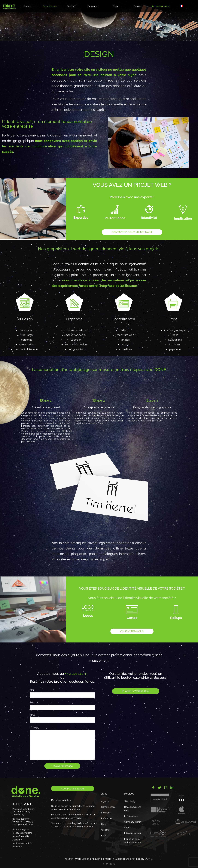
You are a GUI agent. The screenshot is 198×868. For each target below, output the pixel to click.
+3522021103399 (24, 821)
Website (105, 830)
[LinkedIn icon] (111, 864)
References (107, 818)
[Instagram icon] (114, 864)
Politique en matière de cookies (22, 845)
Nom (33, 690)
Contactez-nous (132, 631)
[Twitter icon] (107, 864)
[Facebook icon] (103, 864)
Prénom (34, 702)
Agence (105, 801)
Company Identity (133, 822)
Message (35, 727)
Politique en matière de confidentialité (22, 835)
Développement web (132, 809)
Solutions (106, 813)
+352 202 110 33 (76, 674)
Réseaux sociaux (133, 833)
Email (33, 715)
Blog (104, 824)
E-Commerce (131, 816)
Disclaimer (17, 840)
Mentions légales (20, 829)
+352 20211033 (23, 819)
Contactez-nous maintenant (132, 232)
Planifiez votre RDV (136, 691)
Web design (130, 801)
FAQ (103, 836)
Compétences (108, 807)
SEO (126, 828)
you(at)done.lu (25, 824)
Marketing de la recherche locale (133, 841)
